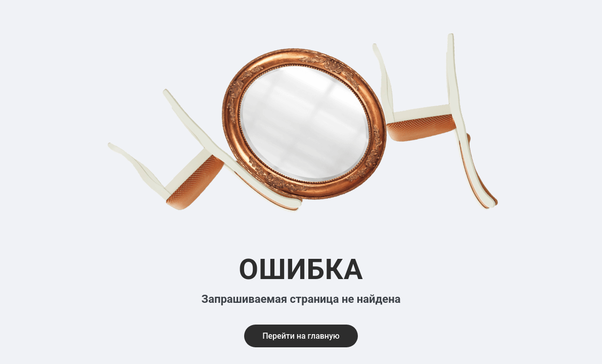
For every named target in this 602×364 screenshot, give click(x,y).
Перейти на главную (301, 336)
